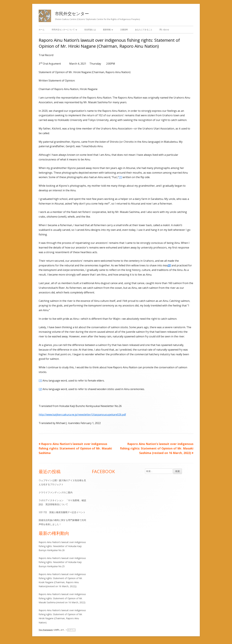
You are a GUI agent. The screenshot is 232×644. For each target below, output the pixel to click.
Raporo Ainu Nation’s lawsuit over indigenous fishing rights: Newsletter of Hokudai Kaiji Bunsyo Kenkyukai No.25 (62, 562)
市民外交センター (72, 14)
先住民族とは (90, 30)
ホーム (42, 30)
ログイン (71, 630)
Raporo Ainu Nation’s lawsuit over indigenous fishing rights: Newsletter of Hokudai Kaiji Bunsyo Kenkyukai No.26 (62, 546)
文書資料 (124, 30)
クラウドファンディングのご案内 (56, 492)
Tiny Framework (46, 630)
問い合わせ (164, 30)
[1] (120, 177)
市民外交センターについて (63, 30)
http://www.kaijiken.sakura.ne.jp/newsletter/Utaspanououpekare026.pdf (82, 415)
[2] (40, 389)
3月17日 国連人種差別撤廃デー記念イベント (62, 512)
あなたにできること (144, 30)
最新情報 (107, 30)
